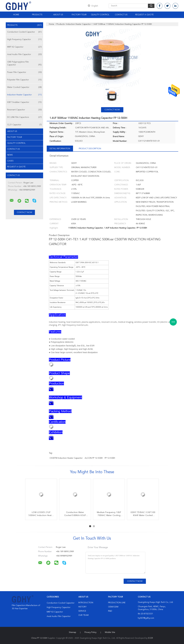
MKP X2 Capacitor (24, 47)
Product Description (90, 149)
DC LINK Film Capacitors (24, 117)
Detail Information (60, 149)
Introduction (86, 603)
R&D (110, 611)
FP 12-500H (110, 458)
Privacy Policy (90, 632)
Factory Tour (79, 15)
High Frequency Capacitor (24, 39)
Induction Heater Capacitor (24, 95)
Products (37, 15)
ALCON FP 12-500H (94, 458)
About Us (58, 15)
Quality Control (100, 15)
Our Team (83, 615)
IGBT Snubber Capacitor (24, 102)
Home (16, 15)
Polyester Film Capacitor (24, 80)
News (10, 155)
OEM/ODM (113, 607)
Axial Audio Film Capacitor (24, 54)
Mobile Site (110, 632)
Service (82, 611)
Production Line (117, 603)
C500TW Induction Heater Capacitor (66, 458)
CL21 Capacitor (24, 125)
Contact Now (112, 110)
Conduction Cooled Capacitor (24, 32)
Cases (10, 161)
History (82, 607)
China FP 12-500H (39, 638)
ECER (151, 638)
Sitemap (72, 632)
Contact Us (121, 15)
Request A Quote (144, 15)
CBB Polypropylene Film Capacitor (24, 64)
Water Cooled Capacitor (24, 87)
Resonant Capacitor (24, 110)
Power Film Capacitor (24, 72)
